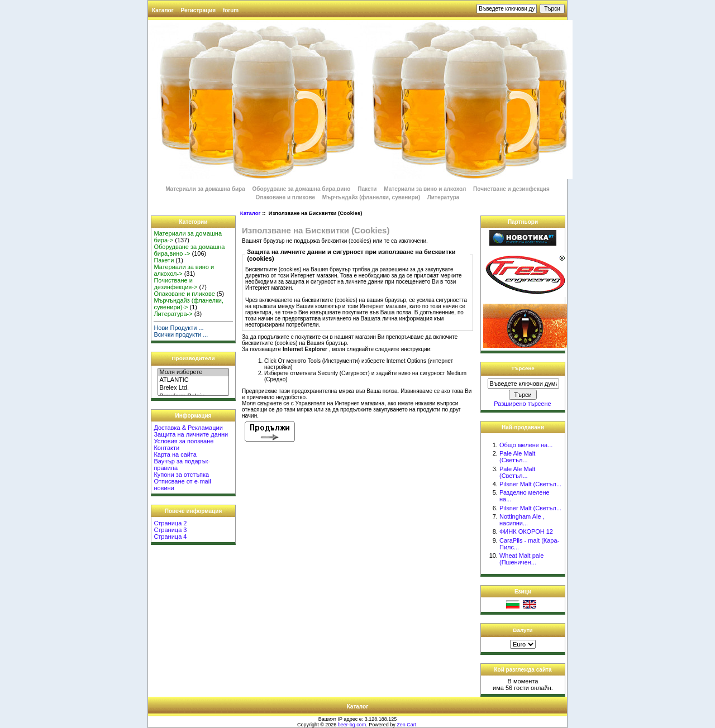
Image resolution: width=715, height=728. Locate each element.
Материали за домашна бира (205, 189)
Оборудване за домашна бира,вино (302, 189)
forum (231, 10)
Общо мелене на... (526, 445)
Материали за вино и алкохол (425, 189)
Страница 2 (170, 523)
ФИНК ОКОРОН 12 (526, 531)
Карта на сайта (175, 454)
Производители (194, 358)
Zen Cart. (407, 725)
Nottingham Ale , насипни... (522, 520)
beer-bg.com (352, 725)
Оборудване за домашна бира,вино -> (189, 250)
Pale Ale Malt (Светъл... (517, 457)
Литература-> (173, 314)
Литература (444, 197)
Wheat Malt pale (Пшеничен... (521, 559)
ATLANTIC (193, 380)
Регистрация (199, 10)
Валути (523, 630)
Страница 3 (170, 530)
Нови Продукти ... (178, 328)
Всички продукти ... (181, 334)
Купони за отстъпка (181, 475)
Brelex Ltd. (193, 388)
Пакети (367, 189)
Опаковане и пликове (285, 197)
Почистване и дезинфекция (511, 189)
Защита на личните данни (191, 434)
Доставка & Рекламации (188, 428)
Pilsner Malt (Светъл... (530, 484)
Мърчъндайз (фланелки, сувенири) (371, 197)
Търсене (523, 368)
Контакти (166, 448)
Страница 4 (170, 537)
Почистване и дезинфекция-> (175, 284)
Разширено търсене (522, 404)
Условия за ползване (183, 441)
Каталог (163, 10)
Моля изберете (193, 372)
